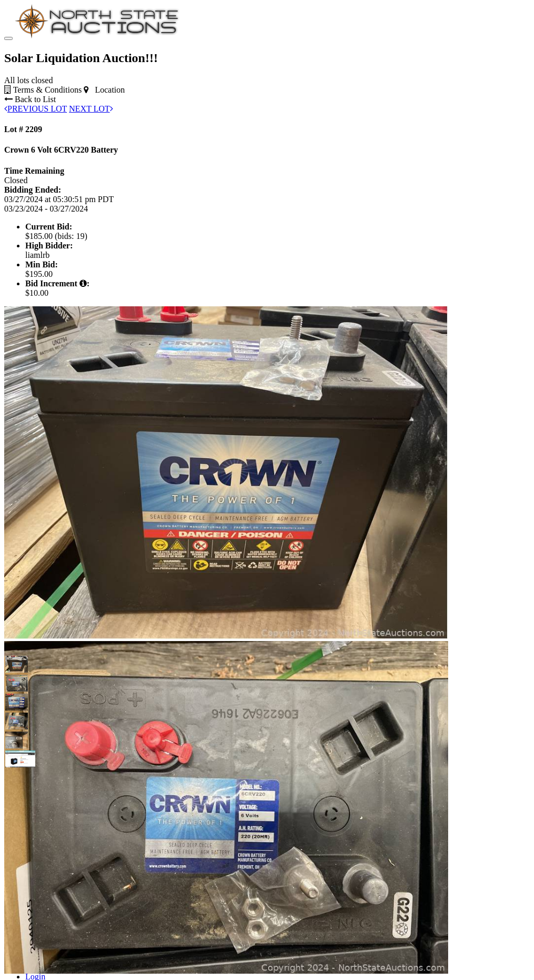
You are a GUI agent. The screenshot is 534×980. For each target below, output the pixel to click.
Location (104, 90)
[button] (14, 664)
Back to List (30, 99)
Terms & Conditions (43, 90)
